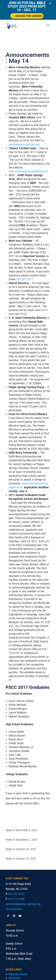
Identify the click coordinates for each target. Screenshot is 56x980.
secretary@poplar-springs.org (23, 904)
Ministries (15, 978)
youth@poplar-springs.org (24, 144)
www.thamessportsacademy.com (28, 171)
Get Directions (14, 909)
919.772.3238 (16, 899)
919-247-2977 (24, 279)
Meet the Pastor (18, 974)
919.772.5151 (16, 894)
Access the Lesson (28, 16)
